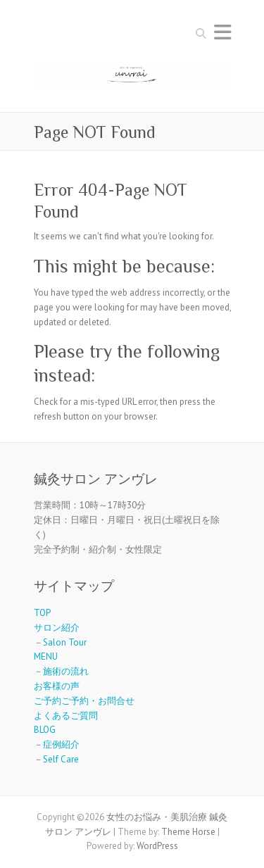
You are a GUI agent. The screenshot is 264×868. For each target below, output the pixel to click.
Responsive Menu (222, 32)
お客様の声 (57, 686)
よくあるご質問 (66, 716)
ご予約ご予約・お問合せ (84, 701)
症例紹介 (61, 744)
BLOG (45, 730)
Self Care (61, 759)
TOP (42, 613)
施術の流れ (66, 671)
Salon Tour (65, 642)
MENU (46, 656)
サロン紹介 (57, 628)
